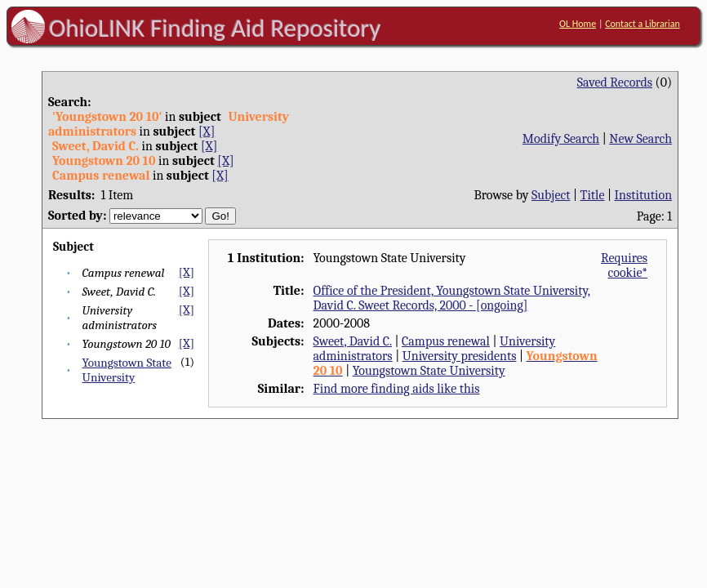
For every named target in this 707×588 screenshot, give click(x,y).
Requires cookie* (624, 265)
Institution (644, 195)
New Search (640, 139)
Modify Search (561, 139)
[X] (207, 131)
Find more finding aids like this (397, 389)
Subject (551, 195)
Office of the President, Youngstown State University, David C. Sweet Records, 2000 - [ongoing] (452, 298)
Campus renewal (446, 341)
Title (593, 195)
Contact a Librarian (643, 24)
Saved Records (615, 82)
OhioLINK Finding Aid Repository (215, 28)
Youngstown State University (127, 370)
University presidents (460, 356)
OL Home (578, 24)
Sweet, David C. (353, 341)
